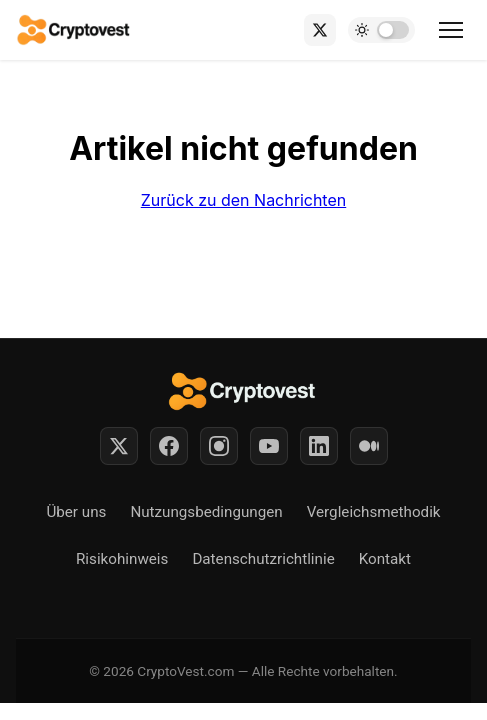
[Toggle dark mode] (381, 30)
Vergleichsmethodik (374, 512)
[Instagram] (219, 446)
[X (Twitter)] (320, 30)
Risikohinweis (122, 559)
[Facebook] (169, 446)
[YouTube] (269, 446)
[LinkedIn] (319, 446)
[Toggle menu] (451, 30)
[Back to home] (74, 30)
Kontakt (385, 559)
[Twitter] (119, 446)
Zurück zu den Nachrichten (243, 200)
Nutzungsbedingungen (206, 512)
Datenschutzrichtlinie (263, 559)
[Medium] (369, 446)
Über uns (76, 512)
